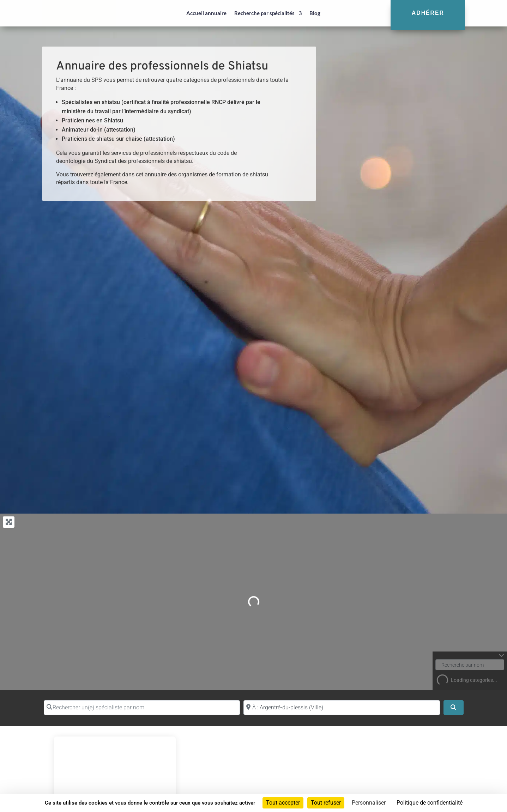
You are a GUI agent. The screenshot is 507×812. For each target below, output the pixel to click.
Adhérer (428, 13)
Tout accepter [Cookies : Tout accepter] (283, 803)
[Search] (453, 708)
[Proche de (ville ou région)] (342, 708)
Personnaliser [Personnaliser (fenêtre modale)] (369, 803)
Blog (315, 13)
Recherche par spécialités (264, 13)
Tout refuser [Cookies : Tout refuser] (326, 803)
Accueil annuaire (206, 13)
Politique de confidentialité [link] (430, 803)
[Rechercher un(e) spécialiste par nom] (142, 708)
